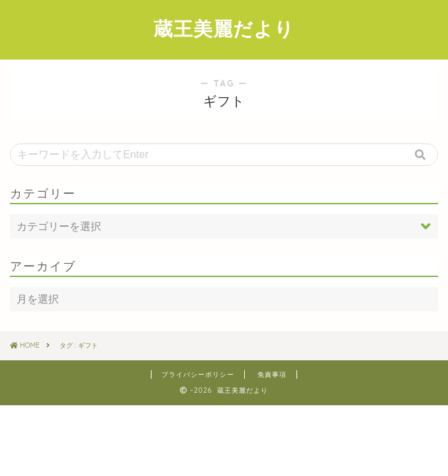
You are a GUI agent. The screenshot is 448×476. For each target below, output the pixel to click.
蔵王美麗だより (224, 28)
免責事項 (272, 375)
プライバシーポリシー (198, 375)
